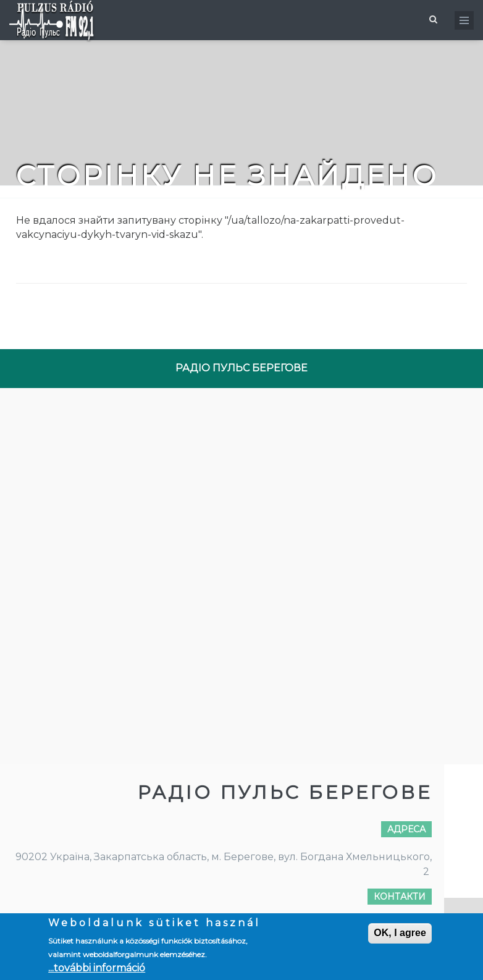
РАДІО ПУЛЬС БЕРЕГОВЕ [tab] (241, 368)
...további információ (97, 968)
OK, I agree (400, 933)
